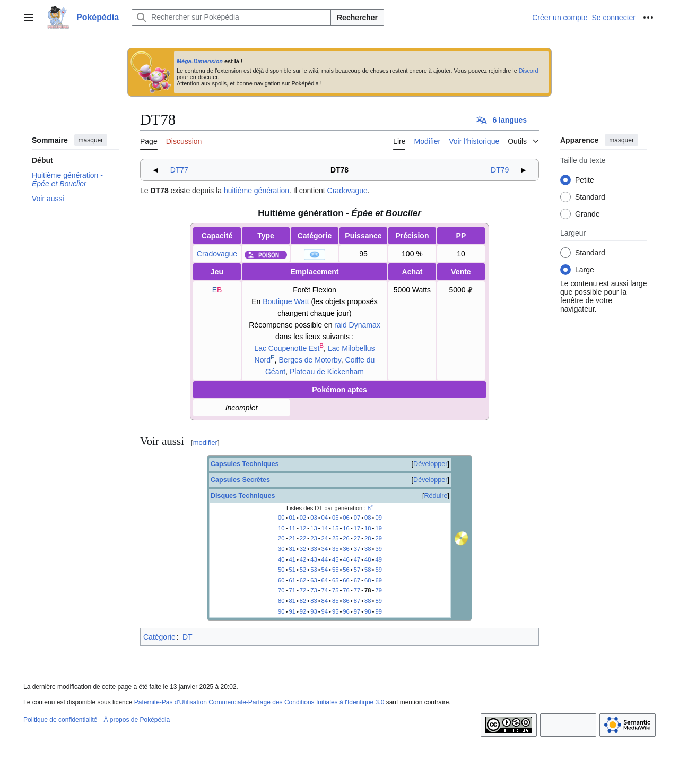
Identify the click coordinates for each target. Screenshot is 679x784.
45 (335, 559)
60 (281, 580)
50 (281, 570)
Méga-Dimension (200, 61)
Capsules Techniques (245, 464)
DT (188, 637)
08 (368, 518)
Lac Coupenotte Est (287, 348)
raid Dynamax (357, 325)
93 (314, 611)
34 (325, 549)
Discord (529, 71)
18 (368, 528)
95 (335, 611)
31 (292, 549)
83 (314, 601)
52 (303, 570)
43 (314, 559)
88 (368, 601)
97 (357, 611)
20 (281, 538)
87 (357, 601)
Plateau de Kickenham (327, 372)
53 (314, 570)
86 (346, 601)
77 (357, 590)
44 (325, 559)
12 (303, 528)
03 (314, 518)
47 (357, 559)
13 (314, 528)
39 (378, 549)
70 (281, 590)
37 (357, 549)
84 (325, 601)
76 (346, 590)
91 (292, 611)
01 (292, 518)
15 (335, 528)
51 (292, 570)
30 (281, 549)
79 (378, 590)
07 (357, 518)
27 (357, 538)
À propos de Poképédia (137, 720)
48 (368, 559)
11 (292, 528)
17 (357, 528)
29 (378, 538)
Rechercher (357, 18)
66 (346, 580)
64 (325, 580)
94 (325, 611)
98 (368, 611)
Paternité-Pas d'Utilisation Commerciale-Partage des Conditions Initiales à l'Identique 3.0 (259, 702)
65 (335, 580)
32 (303, 549)
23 (314, 538)
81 (292, 601)
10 (281, 528)
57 (357, 570)
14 (325, 528)
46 (346, 559)
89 (378, 601)
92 (303, 611)
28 (368, 538)
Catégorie (159, 637)
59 (378, 570)
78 (368, 590)
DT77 (179, 170)
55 (335, 570)
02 (303, 518)
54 (325, 570)
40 (281, 559)
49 (378, 559)
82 (303, 601)
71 (292, 590)
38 (368, 549)
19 (378, 528)
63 (314, 580)
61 (292, 580)
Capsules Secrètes (240, 480)
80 (281, 601)
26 (346, 538)
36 (346, 549)
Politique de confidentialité (60, 720)
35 (335, 549)
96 (346, 611)
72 (303, 590)
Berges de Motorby (310, 360)
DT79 (500, 170)
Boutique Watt (286, 301)
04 (325, 518)
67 (357, 580)
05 (335, 518)
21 (292, 538)
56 (346, 570)
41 (292, 559)
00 (281, 518)
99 (378, 611)
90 (281, 611)
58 (368, 570)
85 (335, 601)
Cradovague (347, 191)
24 (325, 538)
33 (314, 549)
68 (368, 580)
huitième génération (256, 191)
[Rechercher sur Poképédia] (231, 18)
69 (378, 580)
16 (346, 528)
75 (335, 590)
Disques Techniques (243, 496)
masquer (91, 140)
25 (335, 538)
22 (303, 538)
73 (314, 590)
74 (325, 590)
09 (378, 518)
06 (346, 518)
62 (303, 580)
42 (303, 559)
